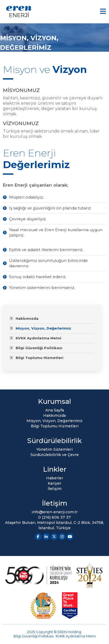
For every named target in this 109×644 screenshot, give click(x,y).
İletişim (55, 489)
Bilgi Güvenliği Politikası (39, 348)
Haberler (55, 478)
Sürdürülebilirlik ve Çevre (55, 455)
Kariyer (54, 483)
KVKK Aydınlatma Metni (38, 338)
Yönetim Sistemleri (54, 449)
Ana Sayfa (55, 410)
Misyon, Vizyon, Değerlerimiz (43, 328)
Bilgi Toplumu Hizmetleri (40, 358)
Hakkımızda (27, 318)
